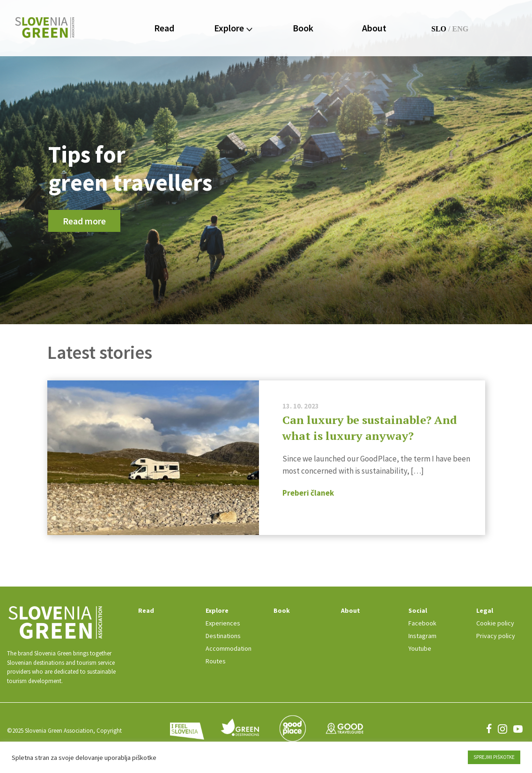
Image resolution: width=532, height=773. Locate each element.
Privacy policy (496, 636)
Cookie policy (495, 623)
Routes (216, 661)
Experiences (223, 623)
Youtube (420, 648)
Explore (233, 28)
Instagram (422, 636)
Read (164, 28)
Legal (485, 610)
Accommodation (229, 648)
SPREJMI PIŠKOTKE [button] (494, 757)
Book (303, 28)
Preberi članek (308, 493)
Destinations (223, 636)
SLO (439, 29)
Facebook (422, 623)
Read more (84, 221)
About (374, 28)
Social (418, 610)
